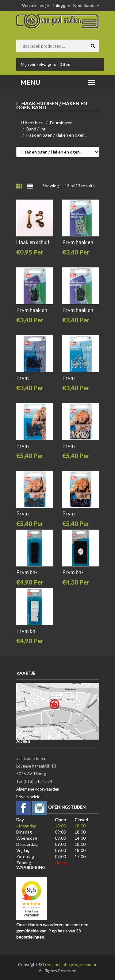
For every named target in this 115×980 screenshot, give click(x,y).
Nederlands (86, 5)
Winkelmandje (36, 5)
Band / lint (36, 129)
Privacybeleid (28, 797)
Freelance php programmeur (70, 964)
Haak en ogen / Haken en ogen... (57, 135)
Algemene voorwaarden (38, 789)
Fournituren (61, 123)
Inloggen (62, 5)
